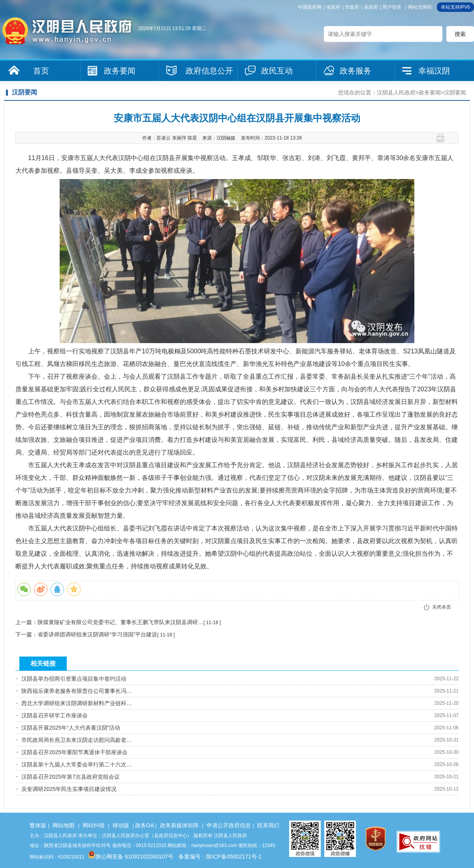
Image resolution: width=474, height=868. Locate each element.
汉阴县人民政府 (396, 92)
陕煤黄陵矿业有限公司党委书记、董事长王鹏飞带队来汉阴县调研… (120, 622)
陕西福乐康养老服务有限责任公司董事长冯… (77, 691)
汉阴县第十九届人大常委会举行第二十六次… (77, 764)
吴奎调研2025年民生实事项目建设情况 (69, 789)
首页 (41, 71)
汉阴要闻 (455, 92)
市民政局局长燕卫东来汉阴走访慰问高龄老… (77, 740)
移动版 (121, 825)
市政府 (352, 7)
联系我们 (268, 825)
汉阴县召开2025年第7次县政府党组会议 (71, 777)
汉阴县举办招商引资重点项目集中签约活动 (74, 679)
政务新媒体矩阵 (179, 825)
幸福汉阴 (434, 71)
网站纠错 (94, 825)
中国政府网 (310, 7)
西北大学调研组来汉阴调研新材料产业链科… (77, 703)
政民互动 (277, 71)
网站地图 (64, 825)
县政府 (371, 7)
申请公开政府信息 (229, 825)
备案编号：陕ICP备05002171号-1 (220, 857)
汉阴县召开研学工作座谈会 (55, 715)
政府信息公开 (209, 71)
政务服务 (355, 71)
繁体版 (38, 825)
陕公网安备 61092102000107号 (131, 857)
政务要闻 (120, 71)
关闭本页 (442, 607)
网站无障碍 (420, 7)
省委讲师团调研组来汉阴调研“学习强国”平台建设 (97, 634)
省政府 (333, 7)
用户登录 (392, 7)
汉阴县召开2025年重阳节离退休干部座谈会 (74, 752)
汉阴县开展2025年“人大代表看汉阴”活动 (71, 728)
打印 (443, 138)
